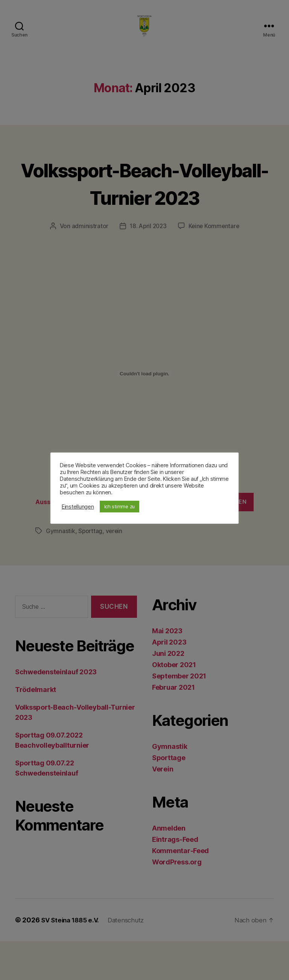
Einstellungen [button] (78, 507)
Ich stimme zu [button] (120, 506)
